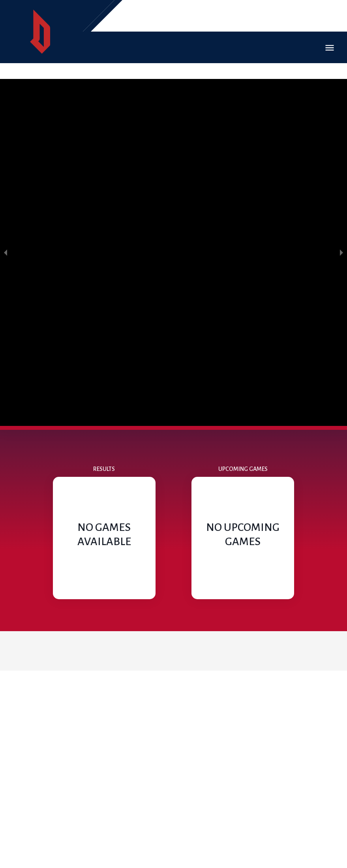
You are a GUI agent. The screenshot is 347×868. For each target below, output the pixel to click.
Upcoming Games (243, 469)
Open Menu (330, 48)
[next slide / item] (341, 252)
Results (104, 469)
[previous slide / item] (6, 252)
